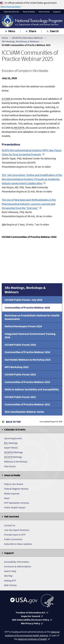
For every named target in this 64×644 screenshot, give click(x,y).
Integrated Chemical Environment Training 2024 (30, 335)
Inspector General (31, 616)
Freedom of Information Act (31, 613)
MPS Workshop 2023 (17, 367)
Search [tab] (54, 31)
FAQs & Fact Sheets (14, 484)
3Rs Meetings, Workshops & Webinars (20, 41)
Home (5, 38)
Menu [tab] (12, 31)
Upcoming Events (13, 438)
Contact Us (10, 525)
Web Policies (10, 585)
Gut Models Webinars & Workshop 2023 (28, 360)
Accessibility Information (17, 562)
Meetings (11, 443)
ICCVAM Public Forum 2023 (20, 374)
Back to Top (13, 422)
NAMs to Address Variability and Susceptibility (32, 389)
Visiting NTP (10, 581)
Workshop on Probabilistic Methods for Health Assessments (32, 317)
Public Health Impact (15, 507)
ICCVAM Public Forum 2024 (20, 345)
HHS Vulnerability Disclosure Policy (31, 620)
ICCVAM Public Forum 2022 (20, 397)
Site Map (8, 576)
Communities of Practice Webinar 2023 (27, 382)
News (7, 498)
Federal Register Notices (16, 489)
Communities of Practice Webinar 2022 (27, 404)
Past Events (10, 466)
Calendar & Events (11, 12)
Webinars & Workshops (16, 462)
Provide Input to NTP (15, 535)
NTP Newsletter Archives (17, 503)
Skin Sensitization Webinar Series (24, 412)
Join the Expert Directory (17, 530)
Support (57, 12)
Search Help (10, 571)
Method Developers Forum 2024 (23, 326)
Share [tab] (32, 31)
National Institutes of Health (33, 639)
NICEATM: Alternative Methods (27, 38)
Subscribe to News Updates (18, 544)
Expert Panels (11, 448)
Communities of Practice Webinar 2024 (27, 352)
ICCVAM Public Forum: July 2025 (23, 300)
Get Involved (44, 12)
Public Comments (13, 539)
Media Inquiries (12, 494)
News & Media (29, 12)
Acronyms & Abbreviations (18, 566)
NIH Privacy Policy (31, 623)
